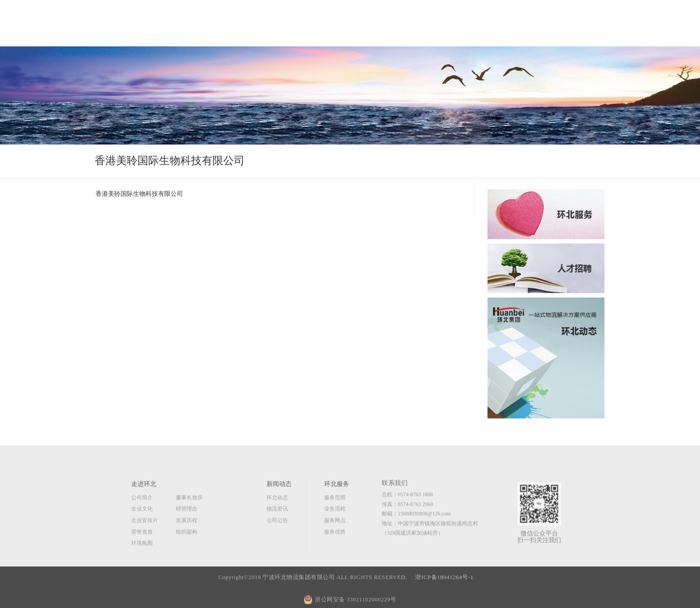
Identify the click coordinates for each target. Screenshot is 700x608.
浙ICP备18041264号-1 (445, 592)
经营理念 (187, 532)
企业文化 (142, 532)
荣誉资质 (142, 554)
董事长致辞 (189, 520)
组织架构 (187, 554)
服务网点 (335, 543)
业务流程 (335, 532)
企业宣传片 (145, 543)
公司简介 (142, 520)
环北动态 (277, 520)
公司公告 (277, 543)
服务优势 (335, 554)
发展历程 (187, 543)
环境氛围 (142, 566)
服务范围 (335, 520)
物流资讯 (277, 532)
